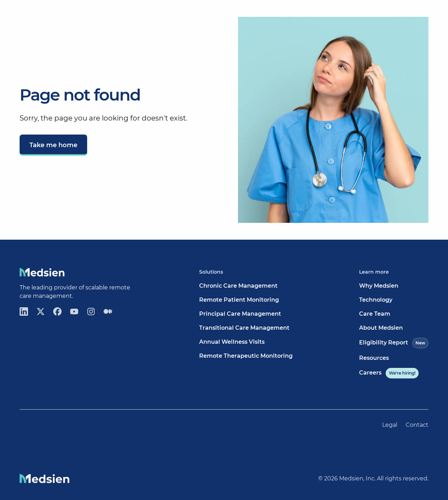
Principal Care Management (240, 314)
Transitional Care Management (244, 328)
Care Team (375, 314)
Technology (376, 300)
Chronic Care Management (238, 286)
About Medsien (381, 328)
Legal (390, 425)
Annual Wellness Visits (232, 342)
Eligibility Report (394, 343)
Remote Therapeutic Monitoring (246, 356)
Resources (374, 358)
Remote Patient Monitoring (239, 300)
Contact (417, 425)
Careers (389, 373)
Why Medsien (379, 286)
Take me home (53, 145)
